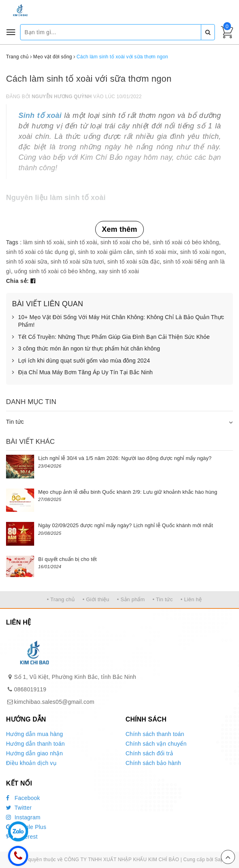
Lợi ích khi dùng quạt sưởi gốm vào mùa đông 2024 (81, 361)
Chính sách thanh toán (155, 734)
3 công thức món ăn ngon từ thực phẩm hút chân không (86, 349)
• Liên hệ (191, 599)
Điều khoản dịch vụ (31, 763)
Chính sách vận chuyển (156, 744)
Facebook (23, 798)
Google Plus (26, 827)
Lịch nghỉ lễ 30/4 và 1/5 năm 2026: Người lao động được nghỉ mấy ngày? (125, 458)
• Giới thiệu (96, 599)
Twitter (19, 808)
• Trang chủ (61, 599)
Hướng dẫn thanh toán (35, 744)
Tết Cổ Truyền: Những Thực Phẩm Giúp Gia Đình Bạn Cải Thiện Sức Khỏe (111, 337)
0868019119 (30, 689)
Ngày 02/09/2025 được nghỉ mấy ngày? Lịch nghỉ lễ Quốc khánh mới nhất (126, 525)
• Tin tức (163, 599)
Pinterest (22, 837)
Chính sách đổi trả (150, 753)
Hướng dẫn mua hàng (35, 734)
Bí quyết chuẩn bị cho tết (67, 559)
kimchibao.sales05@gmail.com (54, 702)
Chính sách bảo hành (153, 763)
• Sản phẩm (131, 599)
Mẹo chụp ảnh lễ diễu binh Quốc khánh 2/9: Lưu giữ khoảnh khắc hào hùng (128, 492)
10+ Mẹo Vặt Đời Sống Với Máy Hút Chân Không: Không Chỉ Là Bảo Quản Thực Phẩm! (118, 321)
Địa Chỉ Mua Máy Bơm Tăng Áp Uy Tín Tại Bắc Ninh (82, 373)
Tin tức (15, 422)
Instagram (23, 817)
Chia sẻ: (17, 281)
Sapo (220, 860)
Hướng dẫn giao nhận (35, 753)
